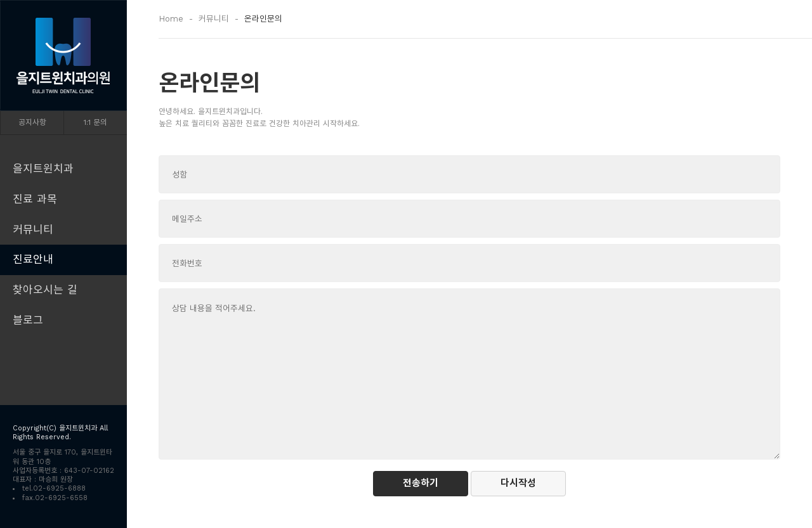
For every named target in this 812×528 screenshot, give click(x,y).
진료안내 (33, 259)
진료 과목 (35, 199)
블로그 (28, 320)
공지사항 (32, 122)
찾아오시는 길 (45, 290)
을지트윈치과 (43, 169)
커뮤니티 (33, 229)
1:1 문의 (95, 122)
